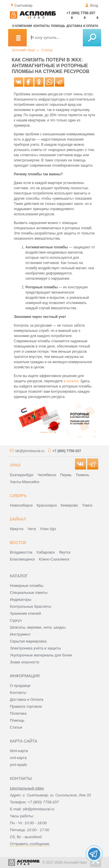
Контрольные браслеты (31, 606)
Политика (18, 713)
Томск (87, 505)
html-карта (19, 751)
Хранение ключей (25, 613)
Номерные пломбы (27, 586)
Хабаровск (46, 552)
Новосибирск (21, 505)
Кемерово (69, 505)
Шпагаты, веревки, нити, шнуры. (38, 627)
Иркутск (17, 529)
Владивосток (21, 552)
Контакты (42, 26)
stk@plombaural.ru (30, 451)
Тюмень (82, 475)
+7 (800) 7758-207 (81, 13)
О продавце (20, 686)
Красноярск (47, 505)
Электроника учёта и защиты (35, 648)
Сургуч (16, 620)
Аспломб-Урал (23, 50)
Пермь (66, 475)
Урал (15, 465)
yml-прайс (19, 765)
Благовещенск (22, 559)
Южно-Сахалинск (54, 559)
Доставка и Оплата (27, 699)
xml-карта (18, 758)
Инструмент (20, 634)
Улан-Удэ (48, 529)
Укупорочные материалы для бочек (41, 655)
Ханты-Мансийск (25, 482)
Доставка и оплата (82, 26)
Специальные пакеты (29, 593)
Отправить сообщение (30, 844)
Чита (32, 529)
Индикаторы (21, 599)
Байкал (18, 519)
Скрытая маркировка (28, 641)
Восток (18, 543)
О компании (22, 26)
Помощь (58, 26)
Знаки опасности (25, 662)
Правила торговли (26, 706)
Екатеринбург (22, 475)
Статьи (47, 50)
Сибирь (18, 496)
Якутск (65, 552)
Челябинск (47, 475)
